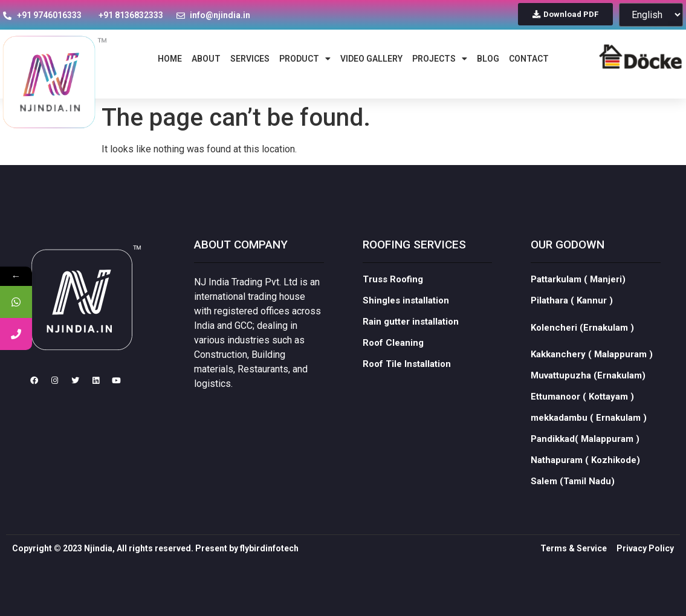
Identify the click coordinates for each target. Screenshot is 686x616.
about (206, 59)
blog (488, 59)
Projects (440, 59)
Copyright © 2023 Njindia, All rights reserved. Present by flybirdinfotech (155, 560)
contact (529, 59)
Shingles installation (406, 312)
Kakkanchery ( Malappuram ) (592, 366)
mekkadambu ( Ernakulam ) (589, 429)
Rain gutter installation (411, 333)
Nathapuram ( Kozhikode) (585, 472)
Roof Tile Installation (407, 375)
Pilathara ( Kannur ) (572, 312)
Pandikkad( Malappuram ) (585, 450)
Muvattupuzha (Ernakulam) (588, 387)
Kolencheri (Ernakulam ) (582, 339)
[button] (565, 14)
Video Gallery (371, 59)
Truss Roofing (393, 291)
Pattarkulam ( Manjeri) (578, 291)
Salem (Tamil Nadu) (573, 493)
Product (305, 59)
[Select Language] (651, 15)
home (170, 59)
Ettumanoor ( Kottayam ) (582, 408)
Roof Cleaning (393, 354)
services (250, 59)
